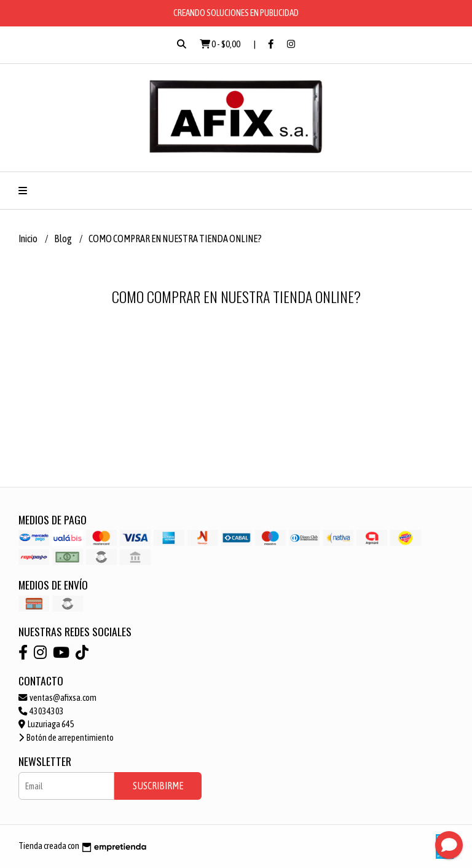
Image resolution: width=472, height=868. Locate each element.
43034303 (41, 711)
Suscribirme (158, 786)
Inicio (29, 239)
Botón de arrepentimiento (66, 738)
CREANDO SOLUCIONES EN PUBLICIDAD (236, 13)
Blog (64, 239)
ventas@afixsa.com (57, 698)
